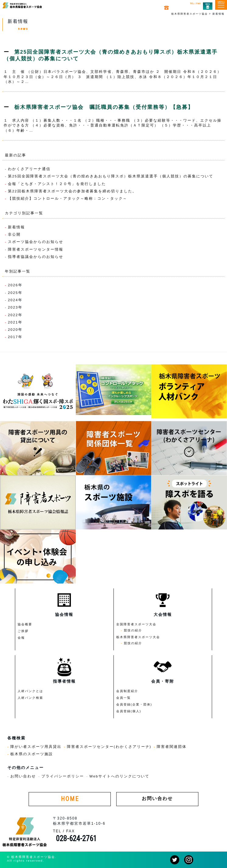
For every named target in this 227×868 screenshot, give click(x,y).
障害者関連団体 (172, 747)
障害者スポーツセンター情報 (36, 249)
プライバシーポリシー (63, 776)
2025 (13, 293)
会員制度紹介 (127, 691)
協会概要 (25, 624)
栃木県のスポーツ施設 (32, 754)
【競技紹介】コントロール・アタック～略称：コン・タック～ (68, 198)
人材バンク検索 (30, 698)
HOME (70, 799)
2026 (13, 285)
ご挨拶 (23, 631)
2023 (13, 307)
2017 (13, 337)
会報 (21, 638)
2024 (13, 300)
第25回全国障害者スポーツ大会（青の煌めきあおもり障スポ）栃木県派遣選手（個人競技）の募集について (111, 176)
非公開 (14, 234)
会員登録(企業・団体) (134, 704)
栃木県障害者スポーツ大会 (138, 637)
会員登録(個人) (129, 711)
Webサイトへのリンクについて (120, 776)
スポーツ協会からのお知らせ (36, 242)
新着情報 (16, 227)
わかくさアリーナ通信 (29, 169)
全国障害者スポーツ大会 (136, 624)
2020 (13, 329)
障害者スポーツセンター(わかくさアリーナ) (109, 747)
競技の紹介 (133, 630)
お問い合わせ (23, 776)
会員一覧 (124, 698)
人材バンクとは (30, 691)
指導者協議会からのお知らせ (36, 257)
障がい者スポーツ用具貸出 (36, 747)
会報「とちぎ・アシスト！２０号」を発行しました (57, 184)
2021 (13, 322)
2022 (13, 315)
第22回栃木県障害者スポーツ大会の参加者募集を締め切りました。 (72, 191)
